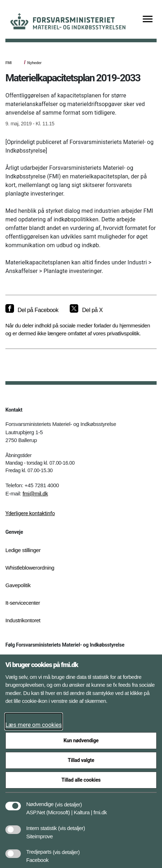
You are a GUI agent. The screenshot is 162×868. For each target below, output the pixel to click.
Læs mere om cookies (34, 725)
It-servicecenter (23, 603)
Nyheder (34, 63)
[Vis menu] (148, 20)
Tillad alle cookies (81, 780)
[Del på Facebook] (32, 310)
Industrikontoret (23, 620)
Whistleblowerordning (30, 568)
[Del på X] (86, 310)
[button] (68, 801)
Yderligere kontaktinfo (30, 513)
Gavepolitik (18, 585)
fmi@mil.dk (35, 493)
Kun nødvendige (81, 740)
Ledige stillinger (23, 550)
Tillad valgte (81, 760)
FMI (8, 63)
